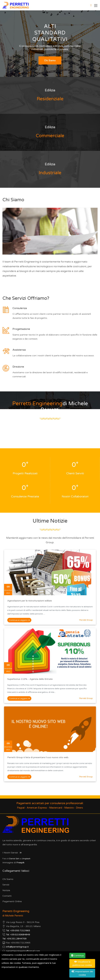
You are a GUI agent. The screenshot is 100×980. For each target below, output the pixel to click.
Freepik (20, 863)
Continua (77, 956)
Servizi (6, 885)
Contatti (7, 896)
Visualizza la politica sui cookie (82, 963)
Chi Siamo (8, 879)
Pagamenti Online (12, 901)
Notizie (6, 890)
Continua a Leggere (19, 620)
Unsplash (26, 859)
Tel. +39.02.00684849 (18, 935)
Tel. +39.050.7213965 (18, 931)
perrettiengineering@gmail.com (23, 951)
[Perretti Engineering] (16, 5)
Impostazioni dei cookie (82, 973)
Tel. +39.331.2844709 (14, 939)
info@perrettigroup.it (17, 947)
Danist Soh (14, 859)
